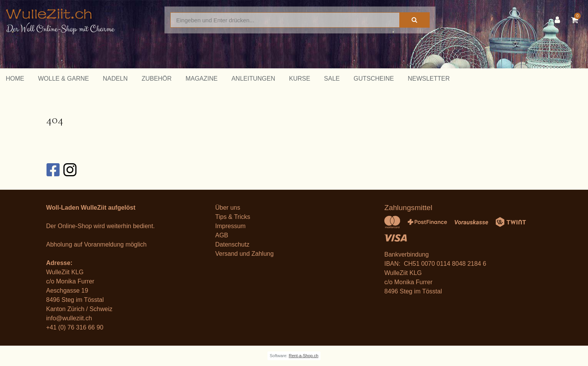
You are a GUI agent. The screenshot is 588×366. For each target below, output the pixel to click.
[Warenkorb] (577, 20)
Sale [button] (332, 79)
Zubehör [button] (156, 79)
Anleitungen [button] (253, 79)
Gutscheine (374, 79)
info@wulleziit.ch (69, 318)
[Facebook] (53, 170)
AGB (222, 235)
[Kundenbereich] (559, 20)
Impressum (230, 226)
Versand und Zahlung (244, 254)
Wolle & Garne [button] (63, 79)
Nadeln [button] (115, 79)
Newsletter (429, 79)
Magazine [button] (202, 79)
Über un (226, 208)
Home (15, 79)
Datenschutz (232, 244)
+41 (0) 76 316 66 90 (75, 327)
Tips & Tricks (233, 217)
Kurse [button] (300, 79)
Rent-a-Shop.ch (303, 356)
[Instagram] (70, 170)
